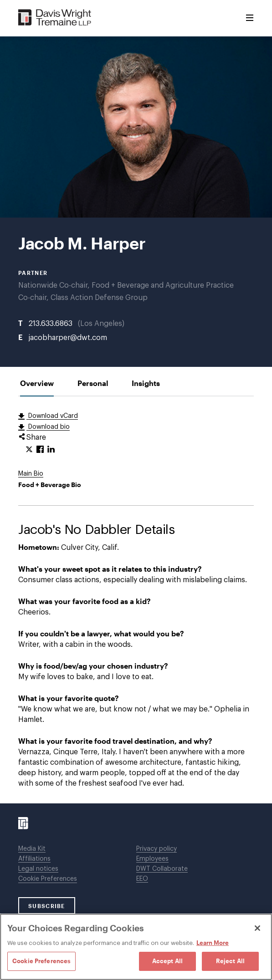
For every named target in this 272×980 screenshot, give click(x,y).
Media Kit (32, 849)
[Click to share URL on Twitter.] (29, 450)
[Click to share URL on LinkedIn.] (51, 450)
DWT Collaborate (162, 869)
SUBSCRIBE (47, 906)
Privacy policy (157, 849)
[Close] (257, 928)
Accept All (167, 961)
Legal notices (38, 869)
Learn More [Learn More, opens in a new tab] (213, 943)
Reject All (230, 961)
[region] (136, 947)
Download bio (48, 427)
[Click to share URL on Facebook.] (40, 450)
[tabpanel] (136, 600)
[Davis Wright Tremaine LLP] (55, 18)
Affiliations (34, 859)
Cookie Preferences (48, 879)
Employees (152, 859)
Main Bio (31, 474)
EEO (142, 879)
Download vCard (52, 416)
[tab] (37, 383)
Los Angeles (101, 324)
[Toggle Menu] (250, 18)
